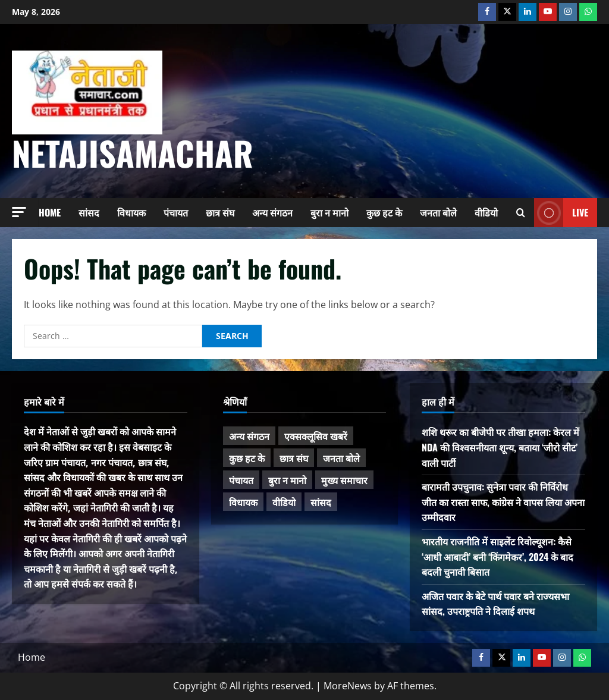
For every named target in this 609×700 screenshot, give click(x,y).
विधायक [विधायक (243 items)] (243, 502)
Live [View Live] (561, 213)
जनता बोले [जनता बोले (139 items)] (341, 458)
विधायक (131, 212)
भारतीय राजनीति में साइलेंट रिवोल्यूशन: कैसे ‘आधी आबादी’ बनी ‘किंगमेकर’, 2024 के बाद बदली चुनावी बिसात (497, 556)
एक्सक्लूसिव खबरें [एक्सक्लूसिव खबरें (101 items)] (316, 436)
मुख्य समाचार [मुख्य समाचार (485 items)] (344, 480)
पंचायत (176, 212)
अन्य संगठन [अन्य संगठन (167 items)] (249, 436)
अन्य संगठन (272, 212)
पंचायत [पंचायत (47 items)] (241, 480)
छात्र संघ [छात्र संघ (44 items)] (294, 458)
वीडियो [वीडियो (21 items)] (284, 502)
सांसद (89, 212)
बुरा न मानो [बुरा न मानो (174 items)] (287, 480)
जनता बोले (438, 212)
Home (50, 212)
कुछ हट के (384, 212)
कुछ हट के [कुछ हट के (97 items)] (247, 458)
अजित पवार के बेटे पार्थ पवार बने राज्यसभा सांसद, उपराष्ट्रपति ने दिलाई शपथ (495, 604)
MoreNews (348, 686)
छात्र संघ (220, 212)
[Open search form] (521, 213)
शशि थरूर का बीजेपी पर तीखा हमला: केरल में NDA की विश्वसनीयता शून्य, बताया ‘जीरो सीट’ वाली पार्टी (500, 447)
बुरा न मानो (329, 212)
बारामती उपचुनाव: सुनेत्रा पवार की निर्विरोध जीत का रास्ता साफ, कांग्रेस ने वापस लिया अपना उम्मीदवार (503, 502)
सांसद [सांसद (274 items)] (321, 502)
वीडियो (486, 212)
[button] (19, 212)
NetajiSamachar (133, 153)
